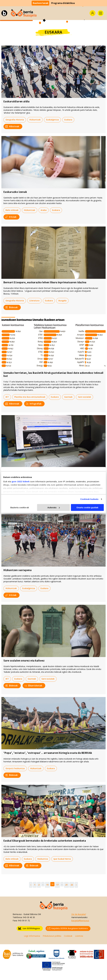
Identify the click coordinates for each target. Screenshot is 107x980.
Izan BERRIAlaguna (29, 928)
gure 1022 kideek (21, 481)
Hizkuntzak (35, 120)
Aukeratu (54, 507)
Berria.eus (17, 914)
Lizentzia (79, 936)
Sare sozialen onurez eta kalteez (24, 661)
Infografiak (34, 404)
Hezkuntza (43, 859)
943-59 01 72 (24, 921)
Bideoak (11, 307)
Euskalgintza (52, 120)
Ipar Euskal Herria (62, 859)
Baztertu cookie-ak (20, 507)
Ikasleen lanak (40, 3)
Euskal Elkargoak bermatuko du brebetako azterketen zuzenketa (45, 841)
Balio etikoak (12, 210)
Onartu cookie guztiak (87, 507)
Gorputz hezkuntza (15, 768)
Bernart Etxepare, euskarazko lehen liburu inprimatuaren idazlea (45, 282)
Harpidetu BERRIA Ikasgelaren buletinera (68, 928)
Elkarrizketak (33, 686)
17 (57, 885)
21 (66, 885)
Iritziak (11, 217)
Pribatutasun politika (52, 936)
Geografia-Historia (15, 120)
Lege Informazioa (32, 936)
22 (72, 885)
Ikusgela (62, 301)
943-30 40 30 (29, 917)
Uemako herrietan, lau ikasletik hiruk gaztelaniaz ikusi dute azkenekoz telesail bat (53, 374)
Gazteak (68, 397)
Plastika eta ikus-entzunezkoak (30, 397)
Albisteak (12, 126)
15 (47, 885)
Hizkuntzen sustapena (18, 570)
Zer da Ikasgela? (79, 914)
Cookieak (68, 936)
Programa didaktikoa (63, 3)
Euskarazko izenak (15, 192)
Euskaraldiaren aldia (17, 102)
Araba (44, 210)
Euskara (68, 120)
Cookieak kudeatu (89, 499)
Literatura (34, 301)
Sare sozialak (84, 397)
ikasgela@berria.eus (80, 921)
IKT (7, 397)
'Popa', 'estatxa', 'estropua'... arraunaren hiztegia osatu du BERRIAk (48, 753)
